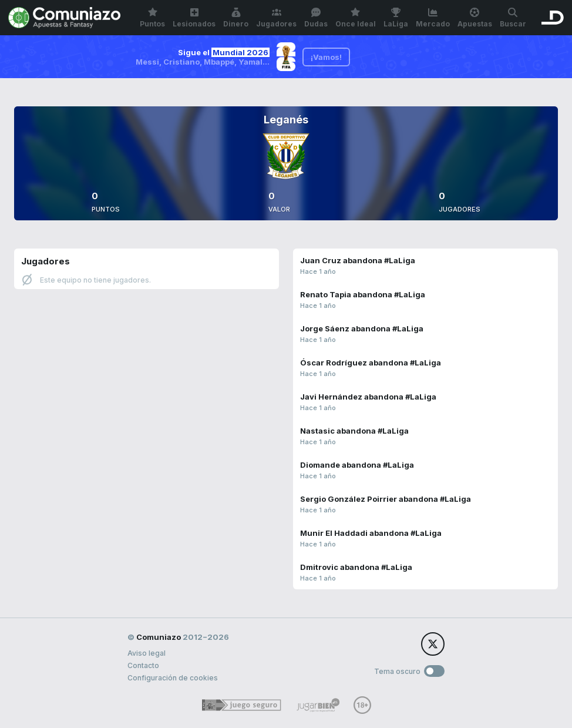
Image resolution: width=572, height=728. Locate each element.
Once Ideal (356, 18)
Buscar (513, 18)
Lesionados (194, 18)
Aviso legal (147, 653)
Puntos (152, 18)
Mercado (433, 18)
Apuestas (475, 18)
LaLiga (396, 18)
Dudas (316, 18)
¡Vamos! (326, 57)
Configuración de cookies (173, 678)
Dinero (236, 18)
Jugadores (276, 18)
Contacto (143, 665)
